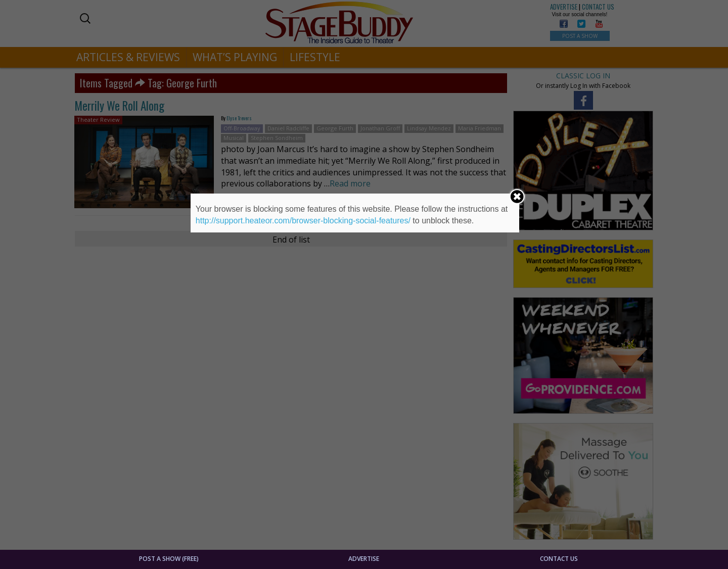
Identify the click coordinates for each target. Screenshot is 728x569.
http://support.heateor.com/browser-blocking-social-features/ (303, 221)
